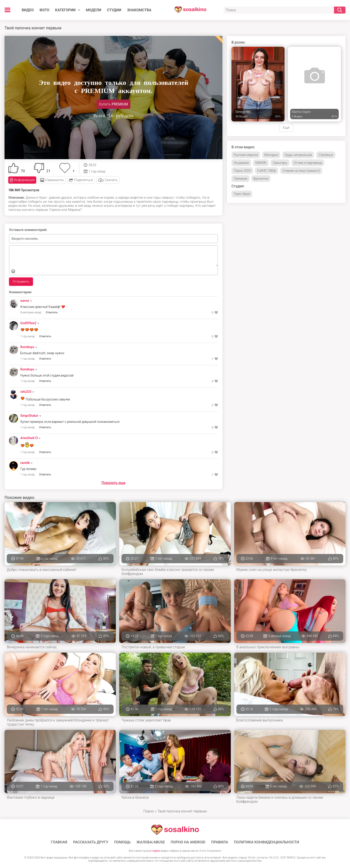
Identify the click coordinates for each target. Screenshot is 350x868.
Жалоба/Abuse (151, 842)
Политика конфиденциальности (267, 842)
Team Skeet (242, 194)
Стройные (326, 155)
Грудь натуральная (298, 155)
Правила (220, 842)
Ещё (286, 128)
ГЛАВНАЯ (59, 842)
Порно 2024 (242, 171)
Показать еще (113, 483)
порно (156, 851)
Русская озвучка (246, 155)
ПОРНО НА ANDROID (188, 842)
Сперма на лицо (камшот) (301, 171)
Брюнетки (261, 179)
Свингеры (280, 163)
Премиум (240, 179)
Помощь (122, 842)
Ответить (52, 312)
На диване (241, 163)
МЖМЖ (261, 163)
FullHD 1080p (267, 171)
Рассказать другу (91, 842)
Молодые (271, 155)
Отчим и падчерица (308, 163)
